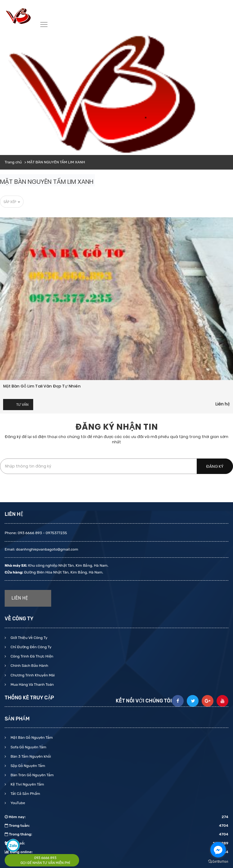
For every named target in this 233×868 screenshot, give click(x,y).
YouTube (17, 803)
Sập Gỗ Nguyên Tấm (27, 766)
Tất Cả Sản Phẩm (25, 794)
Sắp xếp (12, 202)
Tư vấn (22, 405)
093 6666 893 (45, 858)
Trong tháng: (116, 834)
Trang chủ (13, 162)
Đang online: (116, 852)
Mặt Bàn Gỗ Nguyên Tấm (31, 737)
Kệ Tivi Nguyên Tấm (27, 784)
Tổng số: (116, 843)
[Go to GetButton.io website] (218, 862)
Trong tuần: (116, 826)
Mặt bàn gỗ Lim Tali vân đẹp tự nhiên (42, 386)
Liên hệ (223, 404)
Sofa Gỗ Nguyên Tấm (28, 747)
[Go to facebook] (218, 850)
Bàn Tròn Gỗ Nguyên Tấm (32, 775)
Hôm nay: (116, 817)
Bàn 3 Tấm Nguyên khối (30, 756)
